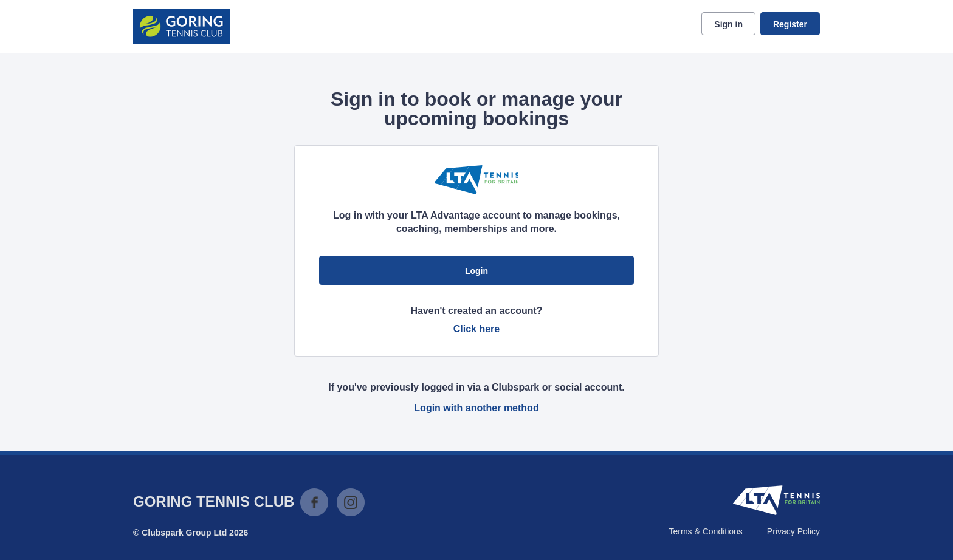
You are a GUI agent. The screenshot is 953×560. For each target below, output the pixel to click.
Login (476, 271)
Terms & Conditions (705, 531)
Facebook (314, 502)
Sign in (728, 24)
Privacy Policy (793, 531)
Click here (476, 329)
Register (790, 24)
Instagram (351, 502)
